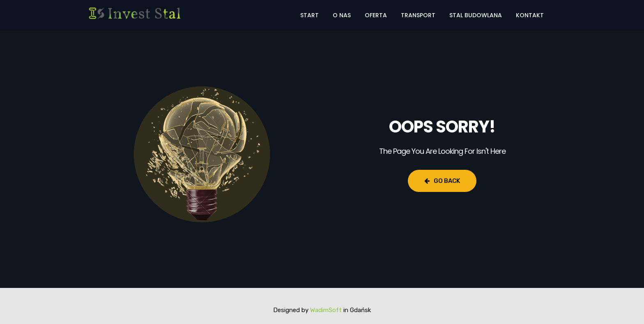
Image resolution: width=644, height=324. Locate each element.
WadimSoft (326, 310)
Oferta (376, 15)
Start (309, 15)
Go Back (442, 181)
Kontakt (530, 15)
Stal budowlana (476, 15)
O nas (342, 15)
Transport (418, 15)
